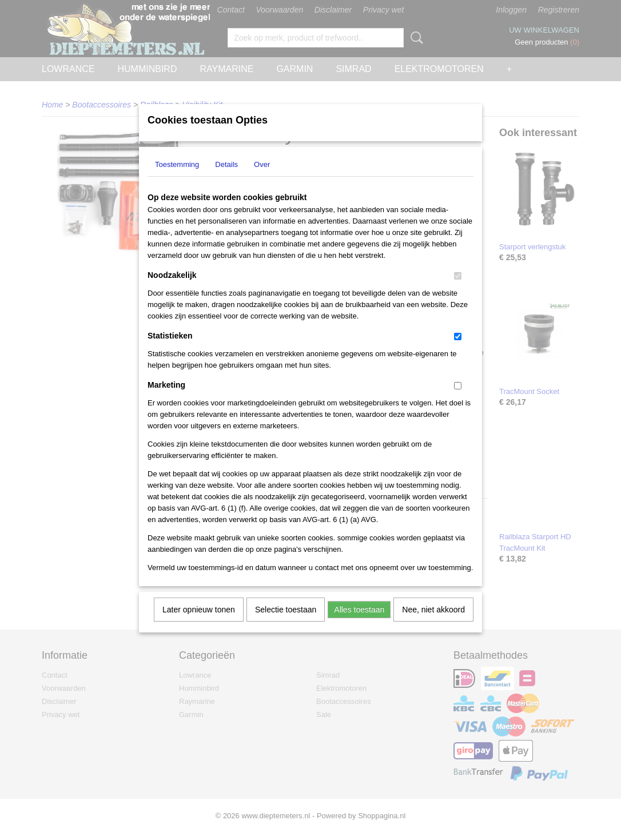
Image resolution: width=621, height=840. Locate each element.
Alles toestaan (359, 624)
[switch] (458, 291)
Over (262, 179)
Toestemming (177, 179)
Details (226, 179)
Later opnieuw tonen (199, 624)
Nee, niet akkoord (433, 624)
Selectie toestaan (286, 624)
